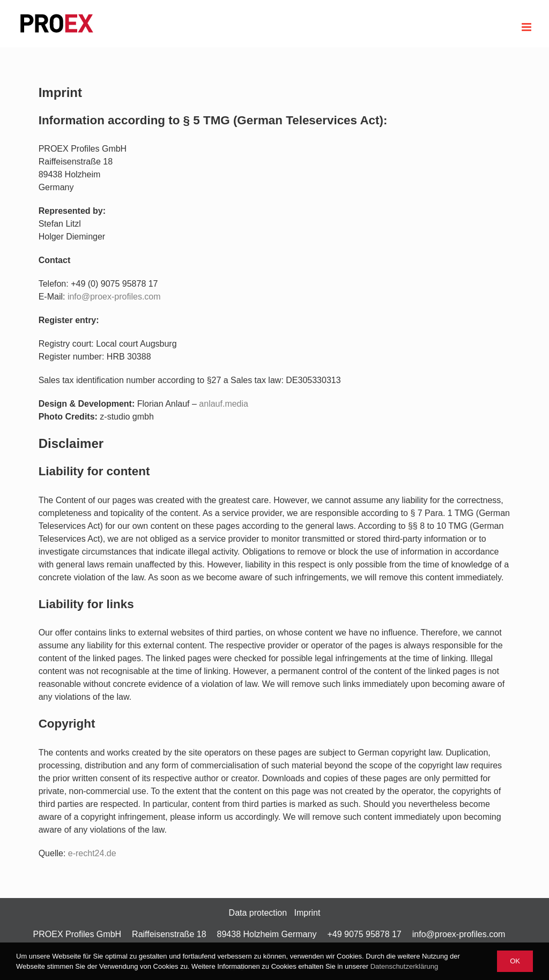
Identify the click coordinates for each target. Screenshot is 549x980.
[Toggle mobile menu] (527, 27)
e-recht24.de (92, 853)
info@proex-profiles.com (459, 934)
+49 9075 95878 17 (364, 934)
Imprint (307, 913)
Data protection (258, 913)
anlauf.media (224, 404)
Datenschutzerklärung (404, 966)
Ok (515, 961)
